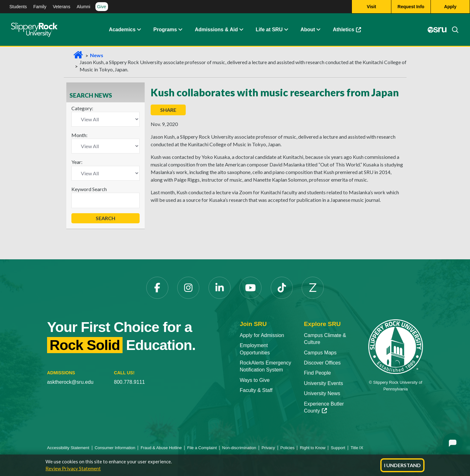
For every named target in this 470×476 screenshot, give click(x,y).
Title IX (357, 448)
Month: (79, 135)
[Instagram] (188, 288)
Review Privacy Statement (73, 468)
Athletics (347, 30)
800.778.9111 (130, 382)
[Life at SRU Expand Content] (286, 30)
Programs (165, 30)
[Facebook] (157, 288)
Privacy (268, 448)
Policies (288, 448)
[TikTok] (282, 288)
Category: (82, 108)
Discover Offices (322, 363)
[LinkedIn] (220, 288)
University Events (323, 383)
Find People (317, 373)
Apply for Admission (262, 335)
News (97, 55)
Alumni (84, 7)
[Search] (453, 30)
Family (40, 7)
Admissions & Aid (216, 30)
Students (18, 7)
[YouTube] (250, 288)
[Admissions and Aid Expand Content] (241, 30)
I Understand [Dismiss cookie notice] (402, 465)
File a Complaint (202, 448)
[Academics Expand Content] (139, 30)
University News (322, 393)
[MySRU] (437, 30)
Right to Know (313, 448)
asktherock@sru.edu (70, 382)
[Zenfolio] (313, 288)
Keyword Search (89, 189)
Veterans (61, 7)
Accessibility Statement (68, 448)
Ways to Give (255, 380)
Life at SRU (269, 30)
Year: (77, 162)
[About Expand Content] (180, 30)
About (308, 30)
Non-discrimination (239, 448)
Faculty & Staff (256, 390)
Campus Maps (320, 353)
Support (338, 448)
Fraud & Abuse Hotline (161, 448)
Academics (122, 30)
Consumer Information (115, 448)
